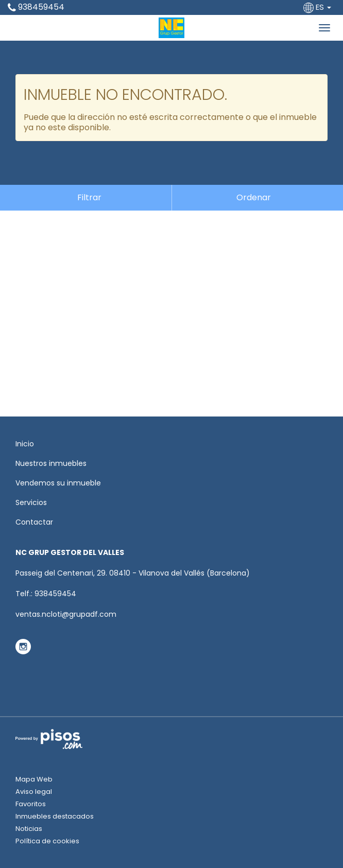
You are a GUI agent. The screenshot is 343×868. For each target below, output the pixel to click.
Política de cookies (47, 841)
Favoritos (31, 804)
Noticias (29, 829)
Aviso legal (34, 792)
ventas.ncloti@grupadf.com (66, 614)
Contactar (34, 522)
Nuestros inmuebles (51, 463)
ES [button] (318, 7)
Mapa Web (34, 779)
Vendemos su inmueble (58, 483)
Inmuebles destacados (55, 816)
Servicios (31, 502)
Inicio (25, 444)
